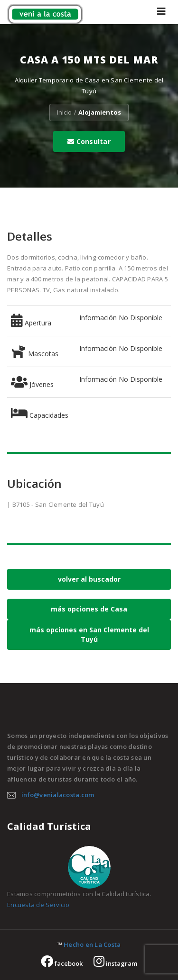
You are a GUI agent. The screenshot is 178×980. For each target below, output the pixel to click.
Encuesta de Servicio (38, 905)
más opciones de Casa (89, 609)
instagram (115, 963)
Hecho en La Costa (92, 944)
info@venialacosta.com (58, 795)
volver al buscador (89, 579)
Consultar (89, 141)
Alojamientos (100, 112)
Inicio (64, 112)
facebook (62, 963)
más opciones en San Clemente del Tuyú (89, 634)
